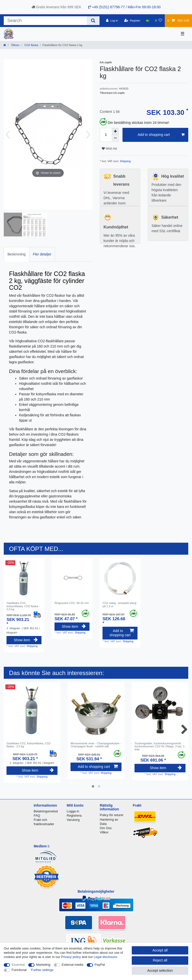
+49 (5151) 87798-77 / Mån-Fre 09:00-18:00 (124, 7)
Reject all (160, 960)
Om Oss (106, 828)
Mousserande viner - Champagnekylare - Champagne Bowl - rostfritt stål (96, 745)
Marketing (43, 965)
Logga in (73, 811)
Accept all (160, 950)
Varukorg (73, 820)
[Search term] (45, 21)
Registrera (74, 815)
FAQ (37, 815)
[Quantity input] (106, 135)
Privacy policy (71, 957)
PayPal (100, 965)
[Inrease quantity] (115, 131)
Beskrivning (16, 254)
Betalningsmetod (46, 811)
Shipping (125, 161)
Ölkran (15, 45)
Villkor (104, 832)
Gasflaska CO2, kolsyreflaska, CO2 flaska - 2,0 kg (23, 606)
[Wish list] (159, 21)
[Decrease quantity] (115, 138)
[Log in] (112, 21)
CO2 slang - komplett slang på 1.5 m (119, 604)
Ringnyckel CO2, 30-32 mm (72, 603)
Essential (18, 965)
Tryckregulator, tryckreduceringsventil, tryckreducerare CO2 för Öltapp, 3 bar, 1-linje (160, 746)
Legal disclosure (105, 957)
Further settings (42, 970)
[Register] (132, 21)
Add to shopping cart (161, 135)
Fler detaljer (42, 254)
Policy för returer (112, 815)
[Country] (148, 21)
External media (72, 965)
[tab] (16, 254)
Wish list (109, 149)
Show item (26, 640)
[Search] (93, 21)
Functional (19, 970)
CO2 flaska (31, 45)
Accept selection (160, 970)
